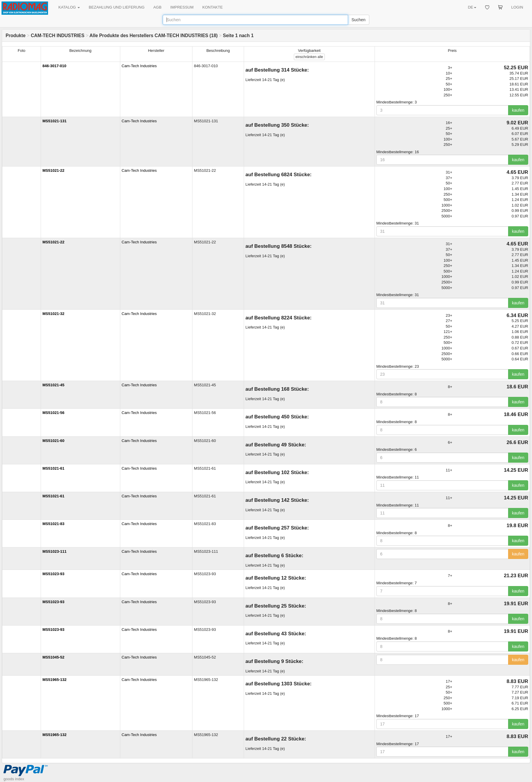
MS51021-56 (53, 413)
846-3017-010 (54, 66)
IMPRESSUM (182, 7)
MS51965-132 (55, 680)
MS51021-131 (55, 121)
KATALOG (69, 7)
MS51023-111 (55, 551)
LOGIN (517, 7)
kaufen (518, 110)
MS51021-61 (53, 468)
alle (309, 57)
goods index (14, 779)
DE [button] (472, 7)
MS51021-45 (53, 385)
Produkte (16, 36)
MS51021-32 (53, 314)
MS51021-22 (53, 170)
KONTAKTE (213, 7)
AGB (157, 7)
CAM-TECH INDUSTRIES (57, 36)
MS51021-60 (53, 441)
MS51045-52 (53, 657)
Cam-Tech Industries (139, 66)
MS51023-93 (53, 574)
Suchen (359, 20)
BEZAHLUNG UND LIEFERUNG (117, 7)
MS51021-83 (53, 524)
